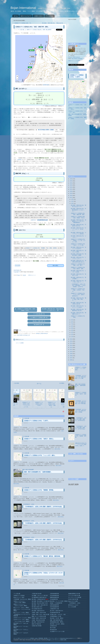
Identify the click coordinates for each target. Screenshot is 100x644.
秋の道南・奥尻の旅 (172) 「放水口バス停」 (78, 275)
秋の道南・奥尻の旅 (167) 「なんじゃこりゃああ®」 (78, 307)
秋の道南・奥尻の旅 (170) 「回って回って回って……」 (78, 281)
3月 (72, 332)
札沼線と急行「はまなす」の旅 (58, 614)
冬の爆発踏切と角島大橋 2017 (39, 597)
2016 (71, 339)
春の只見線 (53, 628)
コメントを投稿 (20, 343)
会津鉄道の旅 (53, 626)
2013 (71, 345)
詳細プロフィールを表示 (74, 61)
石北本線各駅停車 (54, 596)
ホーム (16, 16)
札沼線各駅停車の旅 (55, 613)
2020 (71, 191)
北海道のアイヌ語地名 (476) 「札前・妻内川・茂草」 (78, 268)
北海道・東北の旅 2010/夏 (38, 620)
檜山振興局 (49, 30)
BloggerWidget (61, 586)
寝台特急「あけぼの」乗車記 (57, 624)
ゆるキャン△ (73, 638)
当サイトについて (26, 16)
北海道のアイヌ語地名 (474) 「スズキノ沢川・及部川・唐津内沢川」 (78, 295)
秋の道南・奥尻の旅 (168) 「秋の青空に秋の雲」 (78, 303)
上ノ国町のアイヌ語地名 (31, 30)
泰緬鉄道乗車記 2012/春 (74, 594)
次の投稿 (62, 383)
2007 (71, 358)
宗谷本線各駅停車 (54, 607)
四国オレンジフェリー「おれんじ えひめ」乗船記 (20, 605)
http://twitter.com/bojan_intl (23, 335)
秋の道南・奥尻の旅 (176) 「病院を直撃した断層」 (78, 255)
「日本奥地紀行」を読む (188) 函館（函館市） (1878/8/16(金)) (43, 523)
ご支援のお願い (63, 640)
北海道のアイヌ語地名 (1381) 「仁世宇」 (37, 421)
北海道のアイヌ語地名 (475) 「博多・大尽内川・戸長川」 (78, 290)
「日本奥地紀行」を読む (28, 504)
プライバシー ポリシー (54, 638)
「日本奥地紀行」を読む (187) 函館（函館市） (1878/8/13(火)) (43, 540)
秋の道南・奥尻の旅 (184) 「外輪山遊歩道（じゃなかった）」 (78, 210)
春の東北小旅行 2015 (37, 607)
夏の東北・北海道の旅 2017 (39, 599)
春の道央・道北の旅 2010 (38, 622)
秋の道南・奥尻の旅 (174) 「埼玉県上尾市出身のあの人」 (78, 261)
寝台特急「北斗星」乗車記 (57, 618)
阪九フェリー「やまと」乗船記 (21, 608)
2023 (71, 185)
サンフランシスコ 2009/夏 (75, 597)
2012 (71, 347)
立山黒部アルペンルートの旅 (57, 631)
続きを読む (56, 266)
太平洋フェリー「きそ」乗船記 (21, 620)
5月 (72, 328)
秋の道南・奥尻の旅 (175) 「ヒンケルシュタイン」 (78, 258)
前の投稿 (17, 383)
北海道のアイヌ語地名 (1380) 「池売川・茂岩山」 (39, 439)
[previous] (15, 400)
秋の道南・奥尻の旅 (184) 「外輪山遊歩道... (53, 23)
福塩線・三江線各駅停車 (56, 603)
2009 (71, 354)
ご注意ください (38, 16)
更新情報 (41, 638)
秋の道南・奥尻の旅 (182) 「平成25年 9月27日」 (78, 225)
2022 (71, 187)
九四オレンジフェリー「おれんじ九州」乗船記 (20, 602)
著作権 (46, 638)
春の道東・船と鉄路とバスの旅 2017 (41, 601)
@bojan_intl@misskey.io (42, 333)
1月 (72, 337)
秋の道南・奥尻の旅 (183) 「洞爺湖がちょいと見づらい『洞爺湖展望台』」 (78, 221)
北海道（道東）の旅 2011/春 (39, 618)
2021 (71, 189)
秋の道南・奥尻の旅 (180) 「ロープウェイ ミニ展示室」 (78, 233)
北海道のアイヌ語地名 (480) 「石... (23, 23)
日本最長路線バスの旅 (56, 616)
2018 (71, 195)
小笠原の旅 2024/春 (37, 594)
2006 (71, 360)
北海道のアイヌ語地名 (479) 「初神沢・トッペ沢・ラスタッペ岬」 (78, 241)
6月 (72, 326)
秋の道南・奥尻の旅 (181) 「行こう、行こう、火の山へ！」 (78, 229)
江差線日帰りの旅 (54, 609)
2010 (71, 352)
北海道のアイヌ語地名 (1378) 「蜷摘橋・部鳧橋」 (39, 490)
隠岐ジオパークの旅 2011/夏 (39, 616)
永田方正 (33, 220)
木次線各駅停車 (54, 599)
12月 (72, 199)
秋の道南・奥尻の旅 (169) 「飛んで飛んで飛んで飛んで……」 (78, 299)
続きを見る (57, 449)
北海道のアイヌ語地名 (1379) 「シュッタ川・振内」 (40, 455)
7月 (72, 324)
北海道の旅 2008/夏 (37, 626)
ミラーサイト (55, 640)
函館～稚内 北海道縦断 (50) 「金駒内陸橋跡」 (38, 472)
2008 (71, 356)
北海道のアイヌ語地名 (19, 596)
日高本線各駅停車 (54, 594)
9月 (72, 320)
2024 (71, 183)
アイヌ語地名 (49, 16)
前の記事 (18, 265)
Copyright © (17, 272)
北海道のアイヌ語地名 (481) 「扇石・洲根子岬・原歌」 (78, 214)
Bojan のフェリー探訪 (19, 597)
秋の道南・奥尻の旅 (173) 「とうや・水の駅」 (78, 271)
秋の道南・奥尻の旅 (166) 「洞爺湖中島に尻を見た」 (78, 310)
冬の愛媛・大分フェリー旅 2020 (40, 596)
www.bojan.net (17, 270)
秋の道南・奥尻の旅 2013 (38, 611)
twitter (36, 638)
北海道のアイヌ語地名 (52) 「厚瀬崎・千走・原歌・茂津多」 (42, 248)
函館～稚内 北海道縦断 (28, 470)
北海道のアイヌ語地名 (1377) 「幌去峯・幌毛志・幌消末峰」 (43, 556)
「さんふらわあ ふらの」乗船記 (21, 621)
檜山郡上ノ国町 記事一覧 (39, 321)
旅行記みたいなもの (73, 605)
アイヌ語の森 (21, 30)
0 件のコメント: (32, 275)
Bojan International (24, 8)
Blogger (49, 640)
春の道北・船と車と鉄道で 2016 (40, 603)
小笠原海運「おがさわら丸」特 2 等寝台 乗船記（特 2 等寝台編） (81, 402)
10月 (72, 204)
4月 (72, 330)
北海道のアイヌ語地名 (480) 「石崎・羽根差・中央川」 (78, 217)
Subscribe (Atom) (64, 638)
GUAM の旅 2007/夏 (73, 599)
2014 (71, 343)
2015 (71, 341)
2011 (71, 350)
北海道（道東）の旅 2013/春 (39, 613)
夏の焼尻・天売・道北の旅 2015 (40, 605)
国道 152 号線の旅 (36, 624)
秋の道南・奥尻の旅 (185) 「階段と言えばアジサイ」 (78, 206)
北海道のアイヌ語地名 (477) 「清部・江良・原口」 (78, 265)
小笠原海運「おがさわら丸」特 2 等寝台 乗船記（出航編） (81, 411)
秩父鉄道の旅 (53, 630)
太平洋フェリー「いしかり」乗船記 (22, 618)
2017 (71, 198)
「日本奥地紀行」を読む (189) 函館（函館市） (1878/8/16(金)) (43, 507)
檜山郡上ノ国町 (41, 30)
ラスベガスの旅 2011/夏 (74, 596)
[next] (63, 400)
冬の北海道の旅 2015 (37, 609)
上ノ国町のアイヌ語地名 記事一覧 (39, 318)
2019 (71, 193)
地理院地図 (46, 85)
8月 (72, 322)
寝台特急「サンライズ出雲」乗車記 (59, 601)
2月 (72, 334)
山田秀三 (20, 160)
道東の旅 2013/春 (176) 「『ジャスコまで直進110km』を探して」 (81, 444)
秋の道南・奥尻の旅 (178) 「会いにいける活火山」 (78, 248)
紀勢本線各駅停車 (54, 605)
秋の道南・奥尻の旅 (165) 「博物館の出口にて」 (78, 313)
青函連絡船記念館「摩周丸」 (57, 622)
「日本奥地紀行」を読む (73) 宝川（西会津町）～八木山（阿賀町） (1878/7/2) (78, 285)
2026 (71, 179)
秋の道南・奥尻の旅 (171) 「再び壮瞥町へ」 (78, 278)
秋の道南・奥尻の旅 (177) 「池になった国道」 (78, 251)
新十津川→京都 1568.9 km (57, 611)
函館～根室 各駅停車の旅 (56, 620)
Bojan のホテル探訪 (73, 601)
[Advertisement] (39, 294)
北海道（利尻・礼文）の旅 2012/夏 (40, 614)
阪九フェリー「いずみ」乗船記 (21, 613)
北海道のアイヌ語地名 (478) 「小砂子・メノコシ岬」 (78, 245)
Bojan (79, 46)
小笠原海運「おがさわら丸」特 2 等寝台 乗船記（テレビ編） (81, 377)
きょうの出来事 (72, 607)
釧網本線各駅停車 (54, 597)
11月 (72, 201)
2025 (71, 181)
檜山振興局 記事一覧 (39, 325)
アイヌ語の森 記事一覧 (39, 314)
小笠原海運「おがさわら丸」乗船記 (22, 599)
